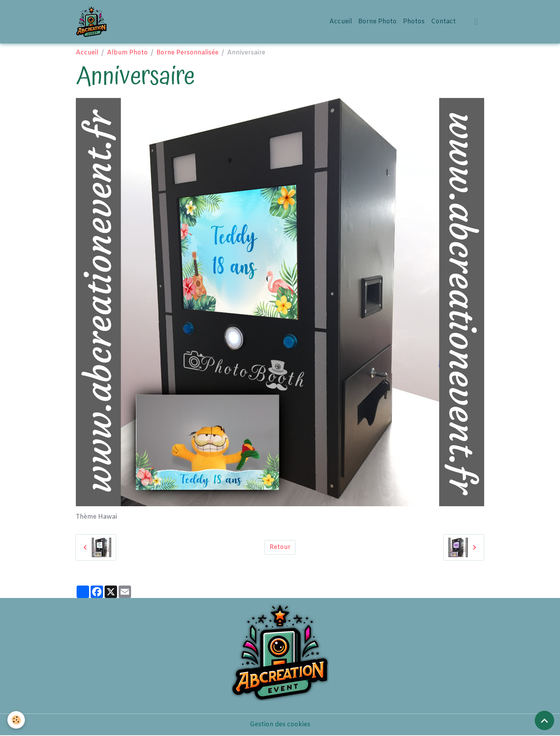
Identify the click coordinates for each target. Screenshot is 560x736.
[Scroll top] (544, 720)
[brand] (93, 22)
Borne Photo (377, 22)
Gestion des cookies (280, 725)
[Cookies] (17, 720)
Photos (414, 22)
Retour (280, 548)
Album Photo (127, 53)
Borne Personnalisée (187, 53)
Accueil (341, 22)
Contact (443, 22)
